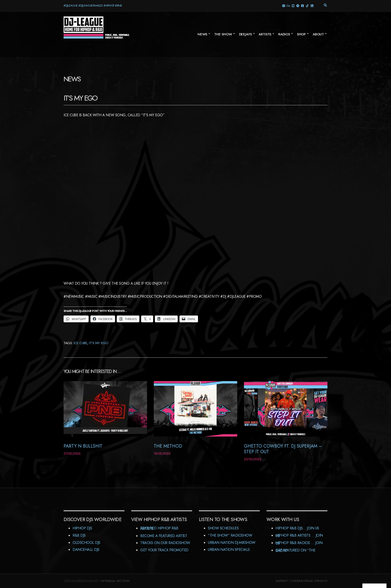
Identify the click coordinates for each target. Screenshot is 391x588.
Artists (265, 34)
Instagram (283, 6)
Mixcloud (288, 6)
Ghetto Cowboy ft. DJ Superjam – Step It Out (283, 449)
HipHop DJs (82, 528)
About (318, 34)
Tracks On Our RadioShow (165, 543)
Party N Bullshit (83, 446)
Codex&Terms (301, 581)
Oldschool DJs (86, 543)
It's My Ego (99, 343)
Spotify (298, 6)
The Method (168, 446)
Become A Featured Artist (164, 536)
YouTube (293, 6)
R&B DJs (79, 535)
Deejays (245, 34)
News (202, 34)
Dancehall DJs (86, 550)
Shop (301, 34)
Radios (284, 34)
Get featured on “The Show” (295, 550)
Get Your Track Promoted (164, 550)
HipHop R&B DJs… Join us (297, 528)
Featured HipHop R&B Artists (159, 528)
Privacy (321, 581)
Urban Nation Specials (229, 550)
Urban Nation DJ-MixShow (232, 543)
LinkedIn (312, 6)
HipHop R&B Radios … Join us (299, 543)
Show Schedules (223, 528)
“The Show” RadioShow (230, 535)
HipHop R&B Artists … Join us (299, 536)
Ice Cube (80, 343)
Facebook (302, 6)
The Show (223, 34)
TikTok (307, 6)
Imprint (282, 581)
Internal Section (115, 581)
